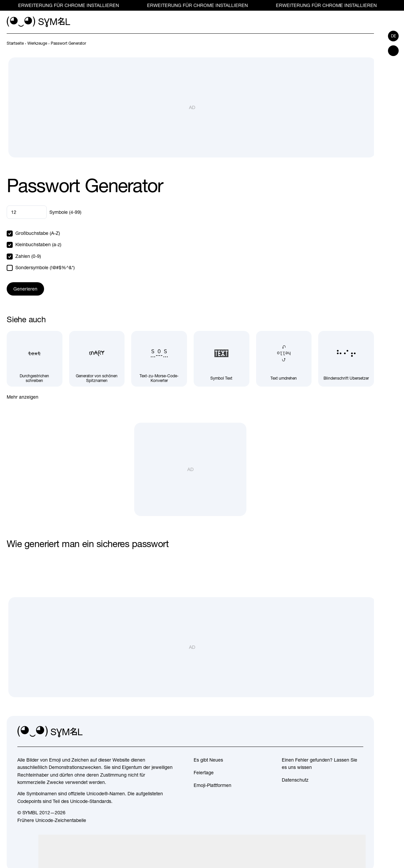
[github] (343, 732)
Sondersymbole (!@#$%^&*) (45, 268)
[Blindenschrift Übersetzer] (346, 359)
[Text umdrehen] (284, 359)
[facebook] (358, 732)
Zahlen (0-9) (28, 256)
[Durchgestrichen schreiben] (35, 359)
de (393, 36)
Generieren (25, 289)
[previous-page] (15, 43)
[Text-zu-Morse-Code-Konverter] (159, 359)
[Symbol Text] (222, 359)
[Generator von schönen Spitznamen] (97, 359)
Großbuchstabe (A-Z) (38, 233)
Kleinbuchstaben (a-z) (38, 245)
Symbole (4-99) (65, 212)
